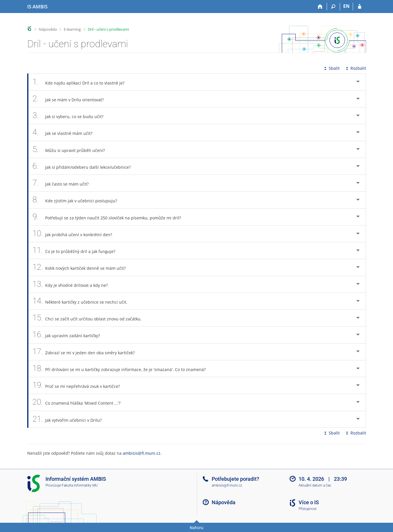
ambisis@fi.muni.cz (142, 453)
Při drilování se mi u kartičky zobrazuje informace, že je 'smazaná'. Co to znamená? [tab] (122, 369)
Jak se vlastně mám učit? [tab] (66, 132)
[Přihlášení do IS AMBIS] (360, 7)
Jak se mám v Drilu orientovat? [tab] (71, 99)
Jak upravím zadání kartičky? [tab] (70, 335)
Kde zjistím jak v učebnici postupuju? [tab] (78, 200)
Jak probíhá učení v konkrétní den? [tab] (76, 234)
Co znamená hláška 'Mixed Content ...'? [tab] (80, 402)
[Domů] (320, 7)
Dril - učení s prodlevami (108, 29)
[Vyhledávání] (333, 7)
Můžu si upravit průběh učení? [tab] (72, 149)
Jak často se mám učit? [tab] (64, 183)
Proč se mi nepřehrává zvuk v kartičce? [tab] (79, 385)
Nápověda (48, 29)
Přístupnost (308, 509)
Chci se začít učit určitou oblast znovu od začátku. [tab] (90, 318)
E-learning (72, 29)
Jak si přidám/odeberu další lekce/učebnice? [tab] (85, 166)
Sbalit (331, 68)
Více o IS (309, 502)
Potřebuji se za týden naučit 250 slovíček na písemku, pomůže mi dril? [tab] (110, 217)
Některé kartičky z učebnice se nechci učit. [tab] (83, 301)
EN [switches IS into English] (346, 6)
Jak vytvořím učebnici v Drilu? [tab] (70, 419)
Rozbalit (355, 68)
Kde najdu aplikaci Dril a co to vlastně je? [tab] (82, 82)
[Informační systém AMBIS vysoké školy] (37, 7)
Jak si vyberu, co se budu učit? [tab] (71, 116)
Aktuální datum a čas (315, 485)
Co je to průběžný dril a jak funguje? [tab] (77, 251)
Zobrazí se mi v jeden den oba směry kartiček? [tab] (87, 352)
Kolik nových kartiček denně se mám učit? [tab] (82, 267)
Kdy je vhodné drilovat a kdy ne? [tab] (73, 284)
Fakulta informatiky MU (80, 485)
